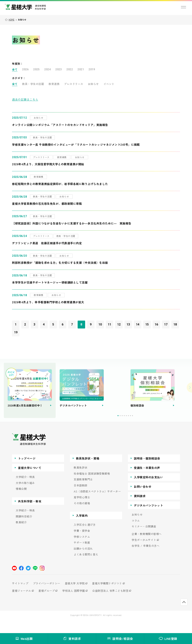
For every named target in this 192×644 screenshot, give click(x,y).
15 (147, 324)
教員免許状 (81, 480)
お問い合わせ (143, 499)
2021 (81, 69)
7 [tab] (142, 428)
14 (138, 324)
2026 (25, 69)
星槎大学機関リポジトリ (110, 596)
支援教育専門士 (83, 492)
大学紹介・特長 (25, 490)
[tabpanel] (116, 397)
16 (156, 324)
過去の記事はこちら (25, 99)
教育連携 (54, 84)
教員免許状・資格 (88, 471)
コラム (136, 533)
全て (15, 69)
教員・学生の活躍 (33, 84)
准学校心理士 (82, 510)
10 (100, 324)
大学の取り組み (25, 496)
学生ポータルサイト (144, 553)
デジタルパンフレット (148, 518)
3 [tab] (134, 428)
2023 (58, 69)
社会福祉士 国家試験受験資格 (92, 486)
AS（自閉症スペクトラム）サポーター (97, 504)
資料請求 (140, 509)
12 (119, 324)
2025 (36, 69)
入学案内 (82, 528)
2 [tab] (132, 428)
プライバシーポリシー (48, 596)
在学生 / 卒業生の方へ (145, 558)
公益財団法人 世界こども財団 (113, 603)
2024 (47, 69)
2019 (92, 69)
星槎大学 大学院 (77, 596)
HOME (12, 20)
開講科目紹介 (24, 529)
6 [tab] (140, 428)
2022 (70, 69)
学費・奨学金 (82, 543)
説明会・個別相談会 (147, 471)
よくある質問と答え (86, 567)
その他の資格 (82, 516)
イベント (109, 84)
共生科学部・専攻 (30, 514)
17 (166, 324)
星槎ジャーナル (22, 603)
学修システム (82, 549)
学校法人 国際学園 (76, 603)
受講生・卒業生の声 (147, 480)
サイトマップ (20, 596)
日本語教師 (81, 498)
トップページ (27, 471)
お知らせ (93, 84)
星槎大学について (30, 480)
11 (110, 324)
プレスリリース (74, 84)
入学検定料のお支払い (148, 490)
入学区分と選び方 (85, 537)
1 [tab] (130, 428)
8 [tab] (144, 428)
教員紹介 (21, 535)
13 (128, 324)
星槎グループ (48, 603)
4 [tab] (136, 428)
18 (175, 324)
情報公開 (21, 501)
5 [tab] (138, 428)
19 (16, 332)
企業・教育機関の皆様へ (147, 547)
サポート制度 (82, 555)
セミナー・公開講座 (144, 539)
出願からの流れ (83, 561)
